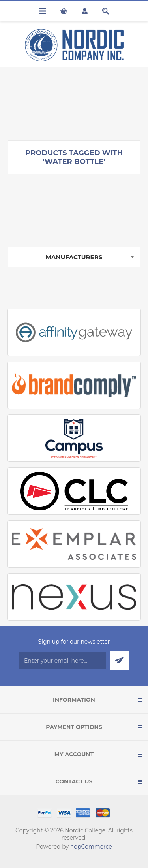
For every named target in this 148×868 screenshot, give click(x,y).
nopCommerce (91, 847)
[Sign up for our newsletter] (63, 660)
